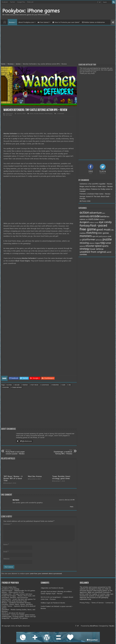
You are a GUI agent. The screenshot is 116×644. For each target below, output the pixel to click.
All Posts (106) (85, 201)
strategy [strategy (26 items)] (85, 249)
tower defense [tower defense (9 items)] (97, 249)
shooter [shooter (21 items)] (90, 246)
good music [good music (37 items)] (104, 230)
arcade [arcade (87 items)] (95, 216)
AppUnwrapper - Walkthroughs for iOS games (18, 591)
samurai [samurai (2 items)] (82, 246)
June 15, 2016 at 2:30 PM (67, 500)
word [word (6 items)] (109, 252)
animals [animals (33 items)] (85, 216)
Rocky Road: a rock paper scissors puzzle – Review (17, 452)
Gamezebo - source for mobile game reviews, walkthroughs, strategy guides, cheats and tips (19, 616)
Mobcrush (30, 2)
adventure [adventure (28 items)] (96, 213)
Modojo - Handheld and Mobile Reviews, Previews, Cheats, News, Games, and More (17, 604)
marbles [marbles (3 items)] (83, 233)
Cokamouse (9, 114)
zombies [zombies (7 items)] (83, 254)
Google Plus (21, 2)
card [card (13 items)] (91, 219)
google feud (45, 591)
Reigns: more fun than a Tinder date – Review (96, 186)
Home (5, 22)
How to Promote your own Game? (66, 22)
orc (70, 385)
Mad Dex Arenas (35, 476)
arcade (17, 385)
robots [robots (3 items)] (92, 243)
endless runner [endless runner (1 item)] (94, 223)
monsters (56, 385)
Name (6, 544)
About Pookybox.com (26, 22)
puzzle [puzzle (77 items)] (107, 239)
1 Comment (60, 114)
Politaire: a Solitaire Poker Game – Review (95, 194)
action (9, 385)
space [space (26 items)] (98, 246)
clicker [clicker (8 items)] (96, 219)
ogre (64, 385)
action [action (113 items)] (84, 213)
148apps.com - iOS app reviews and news (17, 594)
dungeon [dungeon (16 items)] (84, 222)
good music (45, 385)
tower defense (17, 387)
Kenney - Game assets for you (13, 592)
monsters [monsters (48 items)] (86, 236)
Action (18, 64)
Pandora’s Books (57, 588)
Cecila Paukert (46, 606)
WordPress (94, 626)
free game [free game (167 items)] (88, 229)
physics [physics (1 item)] (105, 236)
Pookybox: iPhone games (31, 11)
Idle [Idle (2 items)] (112, 230)
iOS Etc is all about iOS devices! (13, 613)
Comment (7, 524)
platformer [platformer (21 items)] (89, 240)
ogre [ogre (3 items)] (94, 236)
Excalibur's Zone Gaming (10, 589)
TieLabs (111, 626)
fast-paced (35, 385)
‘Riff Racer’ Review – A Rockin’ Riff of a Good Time (13, 478)
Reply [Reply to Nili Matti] (72, 507)
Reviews (12, 22)
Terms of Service (97, 603)
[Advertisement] (58, 45)
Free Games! (43, 22)
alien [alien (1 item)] (104, 213)
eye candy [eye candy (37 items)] (105, 222)
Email (6, 552)
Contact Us (109, 603)
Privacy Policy (85, 603)
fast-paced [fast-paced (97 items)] (99, 225)
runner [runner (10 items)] (108, 243)
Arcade (36, 114)
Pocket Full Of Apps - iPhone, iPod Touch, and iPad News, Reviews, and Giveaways (18, 597)
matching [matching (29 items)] (92, 233)
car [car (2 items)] (87, 219)
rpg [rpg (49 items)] (102, 243)
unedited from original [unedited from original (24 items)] (93, 252)
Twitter (12, 2)
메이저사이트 (45, 597)
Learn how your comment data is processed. (46, 574)
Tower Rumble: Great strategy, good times (61, 477)
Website (6, 559)
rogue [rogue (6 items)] (97, 243)
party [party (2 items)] (101, 236)
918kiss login (45, 603)
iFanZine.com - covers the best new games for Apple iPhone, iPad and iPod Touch (19, 600)
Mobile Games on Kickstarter (93, 22)
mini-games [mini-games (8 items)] (103, 233)
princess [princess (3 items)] (99, 240)
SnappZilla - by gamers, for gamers (15, 618)
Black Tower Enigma (23, 261)
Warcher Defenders (10, 134)
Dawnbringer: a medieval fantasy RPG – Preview (60, 452)
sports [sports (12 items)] (105, 246)
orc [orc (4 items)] (97, 236)
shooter (6, 387)
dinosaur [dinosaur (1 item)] (102, 220)
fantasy (25, 385)
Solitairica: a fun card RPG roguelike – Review (96, 184)
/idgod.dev (45, 588)
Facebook (5, 2)
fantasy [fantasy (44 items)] (85, 226)
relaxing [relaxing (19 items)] (84, 243)
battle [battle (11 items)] (103, 216)
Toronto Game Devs (9, 587)
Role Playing (49, 114)
